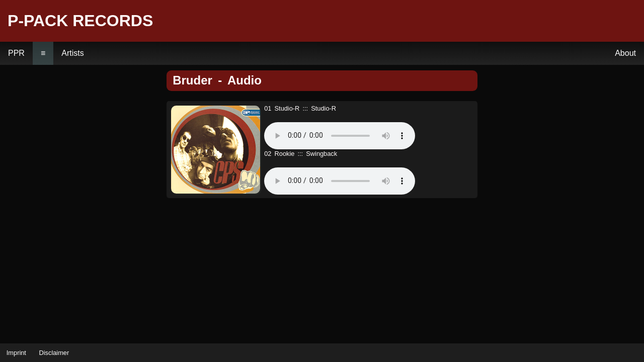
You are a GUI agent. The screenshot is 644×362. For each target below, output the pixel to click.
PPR (16, 53)
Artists (72, 53)
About (625, 53)
